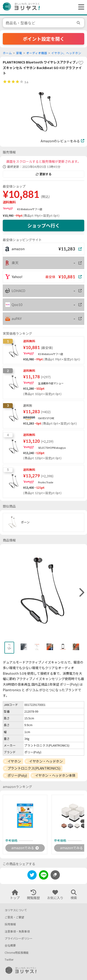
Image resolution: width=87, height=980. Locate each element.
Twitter (9, 960)
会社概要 (10, 945)
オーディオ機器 (37, 53)
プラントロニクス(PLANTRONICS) (34, 768)
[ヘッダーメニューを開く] (80, 7)
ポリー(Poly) (17, 775)
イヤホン (14, 761)
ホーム (7, 53)
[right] (81, 593)
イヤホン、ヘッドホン (66, 53)
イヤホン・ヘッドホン (46, 761)
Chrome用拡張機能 (17, 953)
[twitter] (32, 876)
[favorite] (81, 63)
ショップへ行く (44, 226)
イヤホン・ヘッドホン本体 (55, 775)
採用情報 (10, 924)
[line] (44, 876)
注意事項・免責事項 (17, 932)
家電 (19, 53)
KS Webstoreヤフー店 (30, 209)
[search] (79, 23)
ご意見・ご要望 (14, 917)
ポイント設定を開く (44, 39)
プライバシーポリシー (19, 938)
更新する (44, 174)
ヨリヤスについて (16, 910)
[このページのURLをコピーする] (55, 875)
